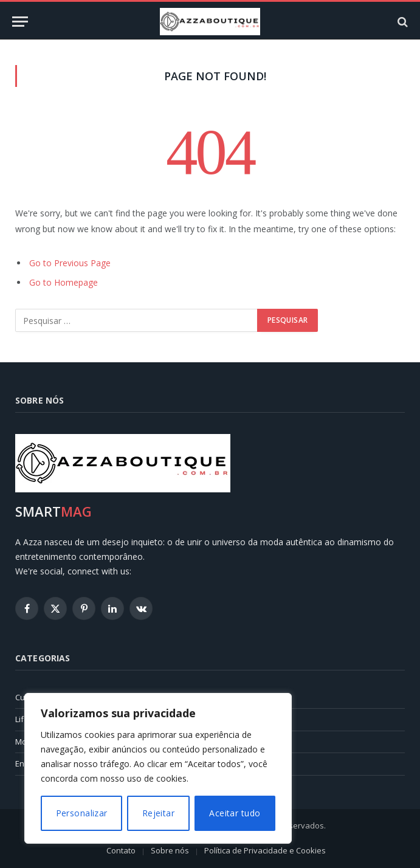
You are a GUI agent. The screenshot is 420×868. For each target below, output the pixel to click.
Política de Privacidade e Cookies (265, 850)
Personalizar (82, 813)
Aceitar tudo (235, 813)
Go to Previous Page (70, 263)
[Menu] (20, 22)
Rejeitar (158, 813)
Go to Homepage (64, 282)
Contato (121, 850)
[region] (158, 768)
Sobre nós (170, 850)
